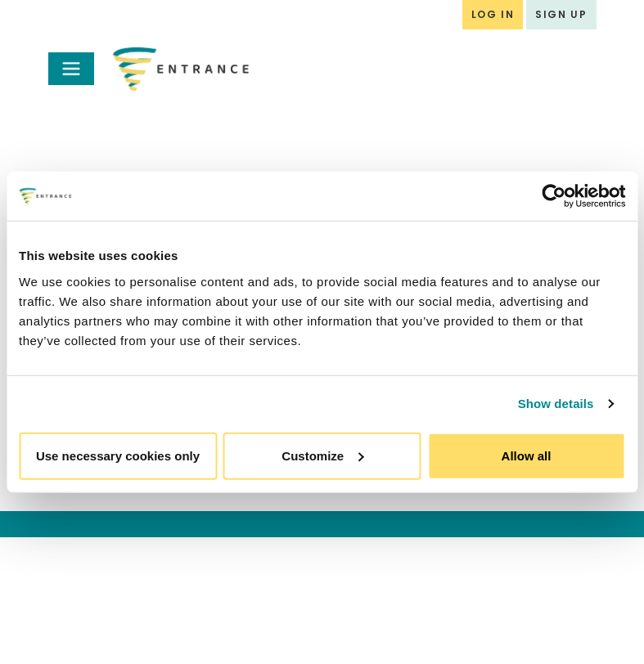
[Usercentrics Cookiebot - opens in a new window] (554, 196)
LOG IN (493, 14)
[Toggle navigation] (71, 69)
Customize (322, 455)
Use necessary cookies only (118, 455)
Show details (556, 404)
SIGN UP (561, 14)
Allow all (527, 455)
